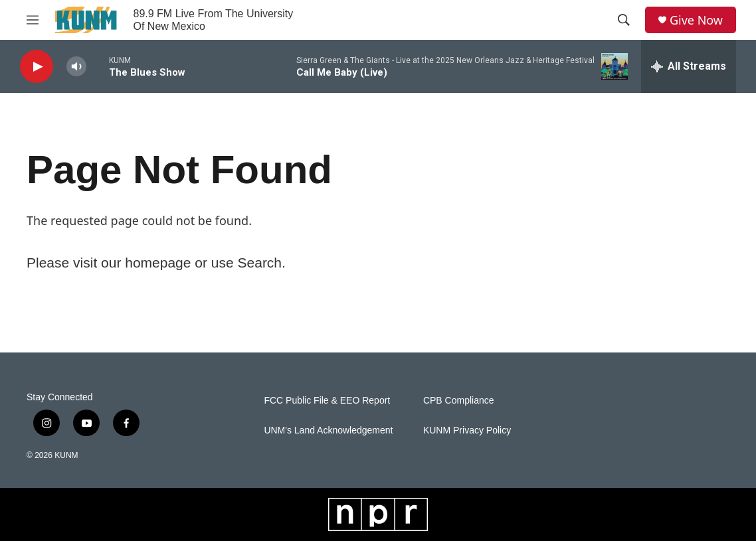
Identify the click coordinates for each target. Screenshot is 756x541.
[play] (37, 67)
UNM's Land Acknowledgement (328, 430)
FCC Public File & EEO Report (327, 401)
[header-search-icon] (624, 20)
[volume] (76, 67)
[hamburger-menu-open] (33, 20)
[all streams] (689, 66)
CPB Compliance (459, 401)
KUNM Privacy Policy (467, 430)
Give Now (696, 20)
